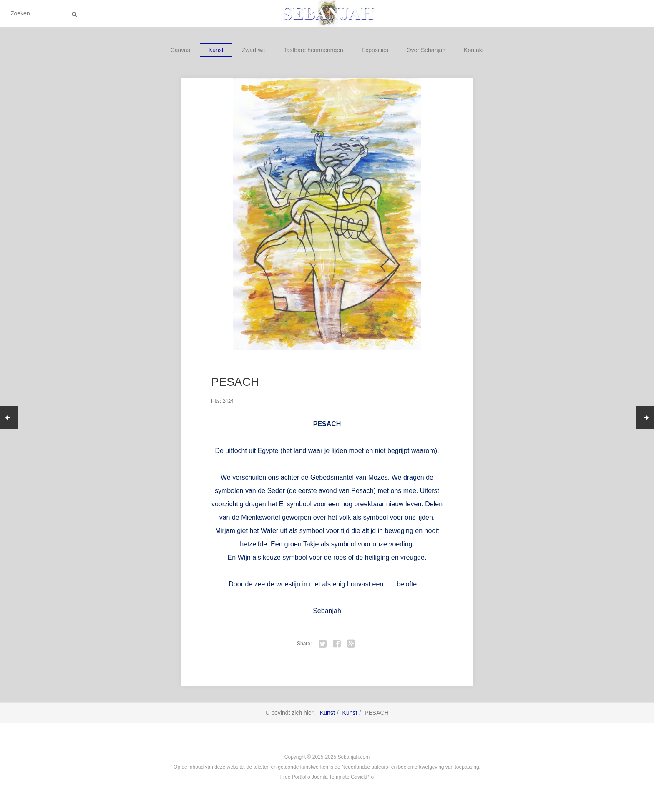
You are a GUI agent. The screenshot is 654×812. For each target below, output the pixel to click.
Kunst (216, 50)
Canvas (180, 50)
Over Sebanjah (426, 50)
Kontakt (474, 50)
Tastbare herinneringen (313, 50)
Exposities (375, 50)
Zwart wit (254, 50)
